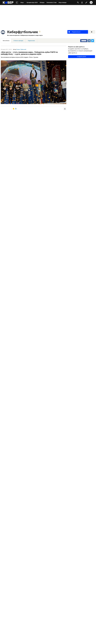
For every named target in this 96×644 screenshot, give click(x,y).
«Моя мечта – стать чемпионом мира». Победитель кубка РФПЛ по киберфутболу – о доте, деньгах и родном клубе (29, 53)
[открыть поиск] (78, 3)
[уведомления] (82, 3)
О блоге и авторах (18, 41)
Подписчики (31, 41)
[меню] (17, 3)
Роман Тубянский (21, 49)
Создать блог (82, 57)
